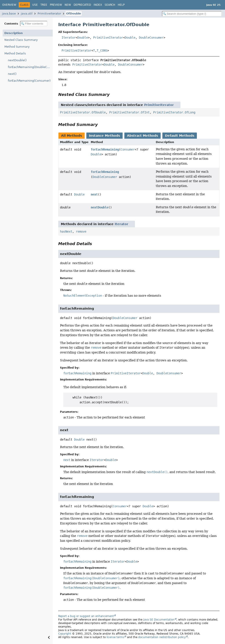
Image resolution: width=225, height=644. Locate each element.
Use (35, 5)
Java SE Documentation (159, 620)
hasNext (66, 231)
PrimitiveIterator (49, 13)
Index (98, 5)
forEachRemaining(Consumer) (29, 81)
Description (14, 33)
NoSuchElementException (83, 296)
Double (83, 38)
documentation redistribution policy (162, 637)
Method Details (15, 53)
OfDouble (74, 13)
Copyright (65, 634)
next (94, 194)
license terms (115, 637)
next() (12, 74)
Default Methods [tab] (180, 136)
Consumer (128, 149)
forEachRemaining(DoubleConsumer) (30, 67)
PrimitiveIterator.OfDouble (83, 112)
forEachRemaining (105, 149)
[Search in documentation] (192, 14)
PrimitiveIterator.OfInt (129, 112)
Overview (9, 5)
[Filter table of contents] (34, 24)
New (68, 5)
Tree (44, 5)
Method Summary (17, 47)
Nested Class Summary (21, 40)
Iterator (69, 38)
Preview (56, 5)
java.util (27, 13)
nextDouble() (17, 60)
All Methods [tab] (72, 136)
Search (110, 5)
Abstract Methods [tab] (142, 136)
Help (121, 5)
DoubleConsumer (151, 38)
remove (81, 231)
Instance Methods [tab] (104, 136)
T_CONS (102, 50)
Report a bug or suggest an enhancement (86, 616)
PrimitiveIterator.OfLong (174, 112)
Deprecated (82, 5)
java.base (9, 13)
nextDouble (100, 207)
